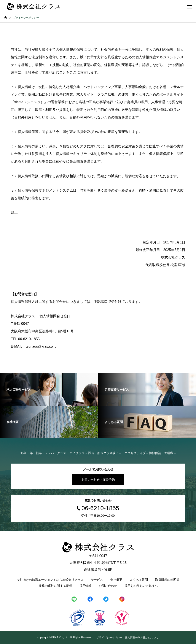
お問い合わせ (108, 586)
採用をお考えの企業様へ (141, 586)
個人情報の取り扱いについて (142, 638)
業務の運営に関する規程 (55, 586)
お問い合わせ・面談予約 (98, 480)
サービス (97, 580)
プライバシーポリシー (109, 638)
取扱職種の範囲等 (167, 580)
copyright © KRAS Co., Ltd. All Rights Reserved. (65, 638)
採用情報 (85, 586)
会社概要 (116, 580)
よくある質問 (139, 580)
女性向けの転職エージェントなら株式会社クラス (50, 580)
